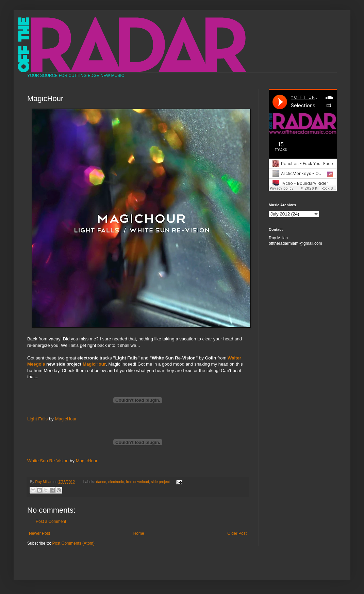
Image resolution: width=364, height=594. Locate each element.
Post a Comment (51, 521)
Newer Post (39, 533)
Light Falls (37, 419)
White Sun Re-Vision (48, 461)
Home (139, 533)
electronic (116, 482)
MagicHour (94, 364)
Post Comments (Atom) (73, 543)
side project (160, 482)
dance (101, 482)
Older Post (237, 533)
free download (137, 482)
